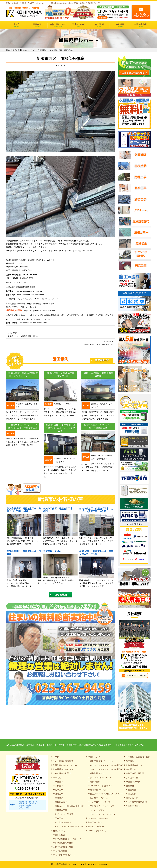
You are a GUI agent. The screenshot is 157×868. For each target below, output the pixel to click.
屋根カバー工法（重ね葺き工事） (70, 806)
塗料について (94, 757)
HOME (16, 25)
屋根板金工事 (61, 810)
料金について (79, 25)
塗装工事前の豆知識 (135, 773)
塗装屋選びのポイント (63, 769)
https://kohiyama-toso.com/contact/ (33, 323)
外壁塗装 (59, 782)
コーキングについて (97, 831)
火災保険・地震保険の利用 (138, 757)
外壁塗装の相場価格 (64, 843)
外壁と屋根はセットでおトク (68, 839)
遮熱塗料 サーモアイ (99, 790)
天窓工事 (59, 818)
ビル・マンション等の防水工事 (69, 826)
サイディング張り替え (65, 814)
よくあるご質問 (133, 778)
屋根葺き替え (61, 802)
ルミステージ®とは (99, 798)
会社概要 (120, 25)
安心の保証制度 (60, 851)
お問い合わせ (141, 25)
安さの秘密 (60, 835)
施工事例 (99, 25)
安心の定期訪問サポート (64, 855)
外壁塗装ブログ (133, 782)
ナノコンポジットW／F (101, 778)
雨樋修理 (59, 798)
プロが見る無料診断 (62, 773)
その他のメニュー (134, 806)
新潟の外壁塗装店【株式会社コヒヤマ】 (69, 864)
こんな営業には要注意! (136, 802)
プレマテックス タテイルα (103, 814)
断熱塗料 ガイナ (97, 773)
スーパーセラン (97, 810)
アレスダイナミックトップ (102, 806)
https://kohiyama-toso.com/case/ (30, 291)
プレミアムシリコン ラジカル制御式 (107, 769)
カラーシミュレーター (98, 818)
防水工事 (59, 790)
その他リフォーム (63, 822)
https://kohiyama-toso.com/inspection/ (40, 310)
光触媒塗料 (95, 782)
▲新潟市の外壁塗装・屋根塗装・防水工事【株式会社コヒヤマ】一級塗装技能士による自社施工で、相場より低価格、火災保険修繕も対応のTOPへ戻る (75, 745)
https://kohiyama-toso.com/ (17, 267)
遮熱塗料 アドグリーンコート (103, 761)
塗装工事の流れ (58, 25)
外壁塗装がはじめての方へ (65, 765)
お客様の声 (131, 769)
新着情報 (132, 790)
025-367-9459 (31, 275)
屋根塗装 (59, 786)
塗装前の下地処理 (96, 826)
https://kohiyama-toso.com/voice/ (30, 295)
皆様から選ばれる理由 (63, 847)
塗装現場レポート (134, 765)
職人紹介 (132, 794)
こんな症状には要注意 (63, 761)
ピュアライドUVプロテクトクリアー (107, 794)
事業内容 (37, 25)
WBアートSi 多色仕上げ (101, 786)
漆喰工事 (59, 794)
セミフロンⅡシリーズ (100, 802)
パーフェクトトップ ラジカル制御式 (107, 765)
